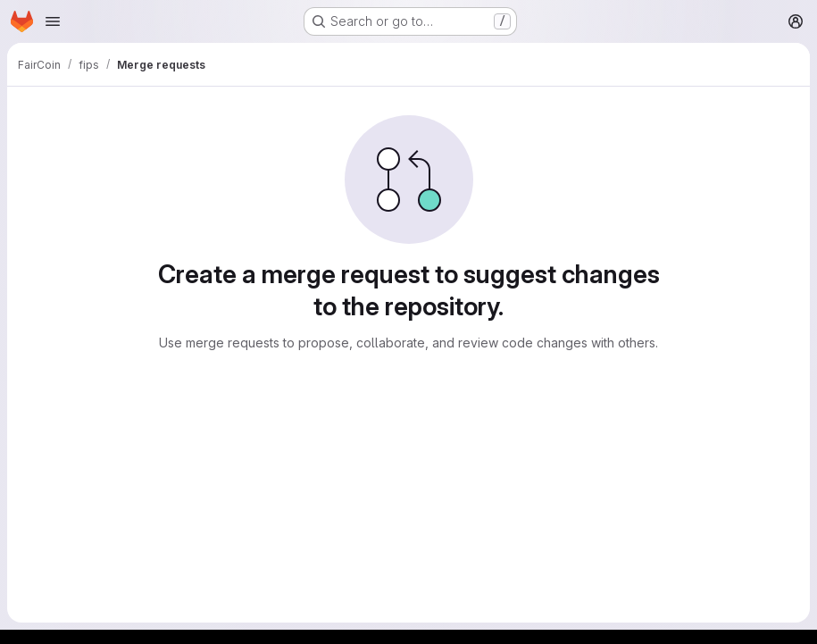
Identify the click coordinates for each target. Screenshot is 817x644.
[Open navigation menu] (53, 21)
